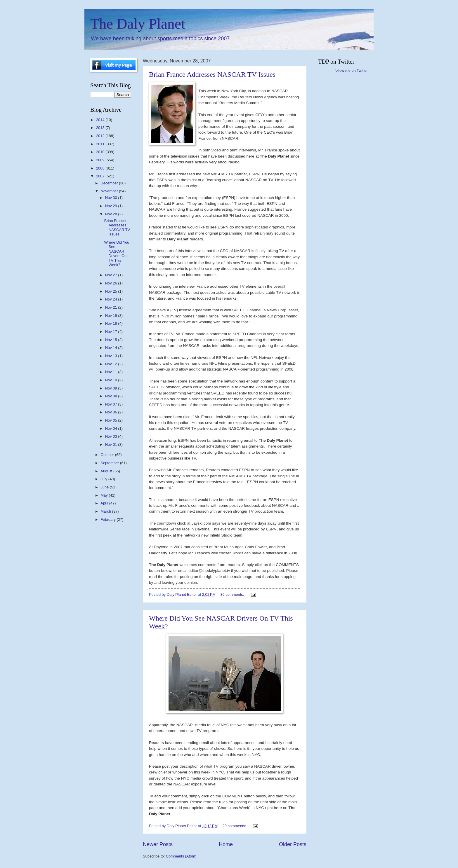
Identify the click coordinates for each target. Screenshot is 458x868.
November (110, 191)
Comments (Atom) (181, 856)
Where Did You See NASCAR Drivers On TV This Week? (117, 254)
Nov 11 (112, 372)
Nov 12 (112, 364)
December (110, 183)
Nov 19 (112, 316)
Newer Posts (158, 844)
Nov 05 (112, 420)
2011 (101, 144)
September (110, 463)
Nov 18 (112, 323)
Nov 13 (112, 356)
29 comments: (235, 826)
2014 (101, 120)
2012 (101, 136)
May (105, 495)
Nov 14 (112, 348)
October (108, 455)
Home (226, 844)
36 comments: (233, 594)
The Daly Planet (138, 24)
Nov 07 (112, 404)
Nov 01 (112, 445)
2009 (101, 160)
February (109, 519)
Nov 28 (112, 214)
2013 (101, 128)
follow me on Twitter (351, 70)
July (104, 479)
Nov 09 (112, 388)
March (106, 511)
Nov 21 (112, 307)
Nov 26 (112, 283)
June (105, 487)
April (105, 503)
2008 (101, 168)
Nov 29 (112, 206)
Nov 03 (112, 436)
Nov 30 (112, 198)
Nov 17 (112, 332)
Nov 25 (112, 291)
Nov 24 (112, 299)
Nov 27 (112, 275)
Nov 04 (112, 428)
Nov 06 (112, 412)
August (107, 471)
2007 (101, 176)
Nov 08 (112, 396)
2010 (101, 152)
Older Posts (293, 844)
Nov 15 (112, 340)
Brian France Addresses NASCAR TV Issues (212, 74)
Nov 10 (112, 380)
